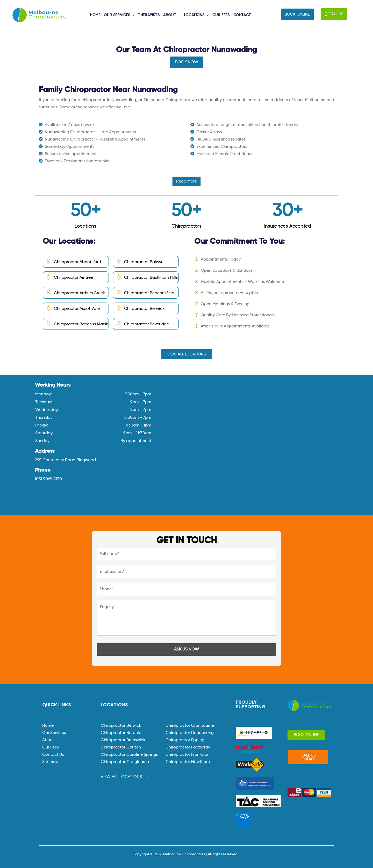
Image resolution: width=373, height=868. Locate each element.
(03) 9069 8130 (48, 479)
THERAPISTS (149, 15)
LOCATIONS (194, 15)
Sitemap (50, 762)
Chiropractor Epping (185, 740)
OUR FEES (221, 15)
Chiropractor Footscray (188, 747)
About (48, 740)
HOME (95, 15)
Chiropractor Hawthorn (188, 762)
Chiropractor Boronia (121, 733)
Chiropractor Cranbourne (190, 726)
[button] (297, 14)
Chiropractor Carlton (121, 747)
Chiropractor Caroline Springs (129, 755)
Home (48, 726)
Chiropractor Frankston (188, 755)
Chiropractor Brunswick (123, 740)
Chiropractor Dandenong (190, 733)
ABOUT (170, 15)
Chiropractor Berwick (121, 726)
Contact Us (53, 755)
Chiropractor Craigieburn (125, 762)
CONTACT (242, 15)
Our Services (54, 733)
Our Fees (51, 747)
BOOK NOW (187, 62)
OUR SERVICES (117, 15)
